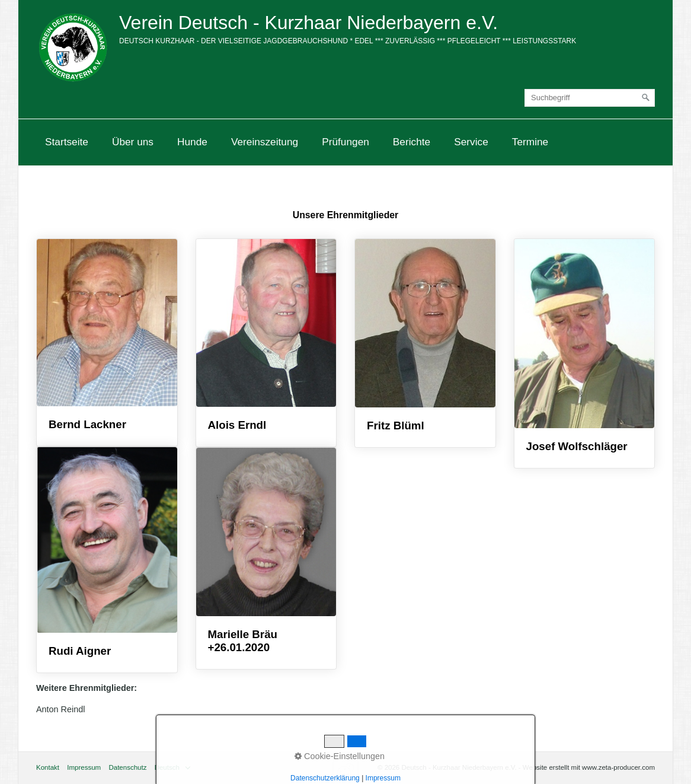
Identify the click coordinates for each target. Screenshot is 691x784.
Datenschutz (127, 767)
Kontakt (48, 767)
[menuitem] (67, 142)
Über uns (133, 142)
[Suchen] (646, 98)
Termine (530, 142)
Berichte (412, 142)
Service (471, 142)
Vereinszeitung (265, 142)
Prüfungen (345, 142)
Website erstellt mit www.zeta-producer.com (589, 767)
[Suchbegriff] (590, 98)
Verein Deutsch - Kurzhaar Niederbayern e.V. (308, 23)
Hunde (192, 142)
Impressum (84, 767)
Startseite (67, 142)
